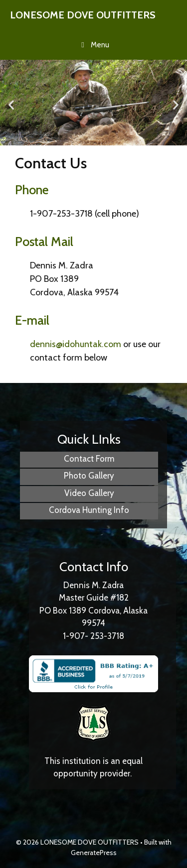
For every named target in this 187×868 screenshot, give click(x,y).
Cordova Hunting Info (89, 510)
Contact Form (89, 459)
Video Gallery (89, 493)
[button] (11, 104)
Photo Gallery (89, 476)
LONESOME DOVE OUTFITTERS (83, 15)
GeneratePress (94, 853)
